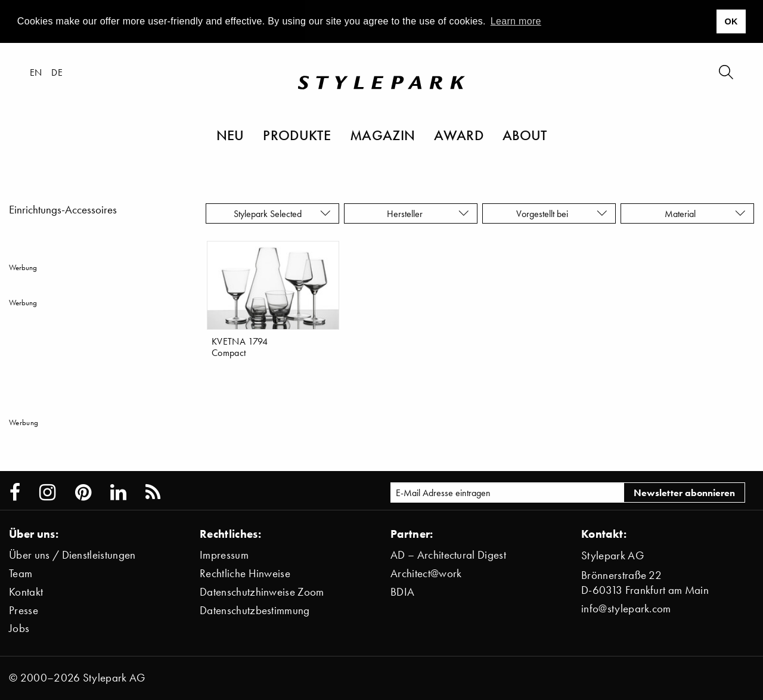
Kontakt (26, 592)
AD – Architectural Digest (448, 555)
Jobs (19, 628)
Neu (230, 135)
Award (459, 135)
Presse (24, 610)
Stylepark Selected (282, 213)
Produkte (297, 135)
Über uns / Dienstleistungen (72, 555)
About (525, 135)
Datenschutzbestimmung (255, 610)
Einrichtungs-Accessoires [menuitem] (63, 210)
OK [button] (731, 21)
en (36, 72)
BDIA (402, 592)
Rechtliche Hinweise (245, 573)
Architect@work (426, 573)
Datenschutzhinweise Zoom (262, 592)
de (57, 72)
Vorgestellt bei (562, 213)
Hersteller (428, 213)
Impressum (224, 555)
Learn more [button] (516, 21)
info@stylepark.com (626, 608)
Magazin (382, 135)
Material (705, 213)
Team (21, 573)
